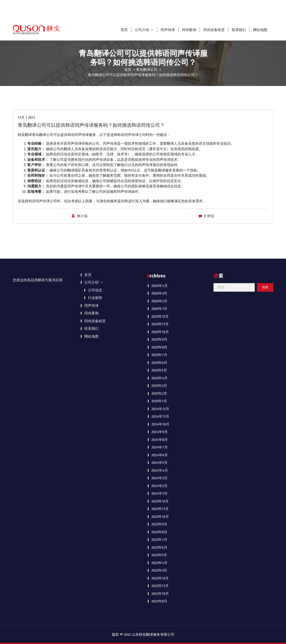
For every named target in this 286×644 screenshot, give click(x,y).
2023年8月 (159, 322)
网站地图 (260, 30)
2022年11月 (160, 376)
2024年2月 (159, 276)
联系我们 (239, 30)
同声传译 (168, 30)
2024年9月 (160, 222)
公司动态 (95, 80)
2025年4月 (159, 168)
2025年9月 (159, 130)
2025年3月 (159, 176)
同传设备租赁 (214, 30)
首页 (124, 30)
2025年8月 (159, 137)
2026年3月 (159, 83)
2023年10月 (160, 307)
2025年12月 (160, 107)
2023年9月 (159, 314)
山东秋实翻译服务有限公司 (153, 635)
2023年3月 (159, 360)
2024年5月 (159, 253)
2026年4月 (160, 76)
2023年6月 (159, 338)
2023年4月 (159, 353)
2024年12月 (160, 199)
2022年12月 (160, 368)
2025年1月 (159, 191)
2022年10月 (160, 384)
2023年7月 (159, 330)
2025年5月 (159, 160)
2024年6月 (160, 245)
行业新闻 (95, 88)
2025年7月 (159, 145)
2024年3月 (159, 268)
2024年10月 (160, 214)
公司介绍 (142, 30)
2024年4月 (160, 261)
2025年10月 (160, 122)
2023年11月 (160, 299)
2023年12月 (160, 291)
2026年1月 (159, 99)
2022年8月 (159, 391)
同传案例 (189, 30)
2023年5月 (159, 345)
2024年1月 (159, 284)
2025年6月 (159, 153)
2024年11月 (160, 207)
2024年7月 (160, 237)
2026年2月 (159, 91)
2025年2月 (159, 184)
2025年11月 (160, 114)
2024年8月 (160, 230)
